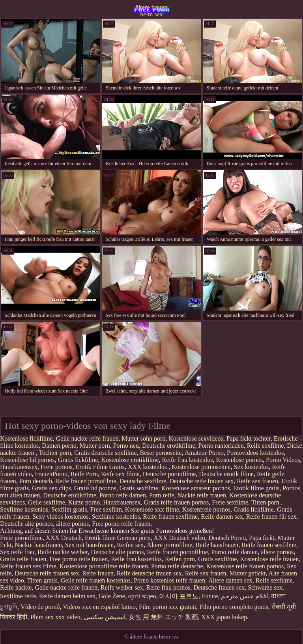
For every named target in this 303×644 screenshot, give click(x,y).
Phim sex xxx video (55, 617)
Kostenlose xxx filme (152, 509)
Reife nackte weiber (63, 552)
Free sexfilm (106, 509)
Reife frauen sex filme (28, 566)
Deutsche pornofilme (169, 474)
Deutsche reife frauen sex (201, 481)
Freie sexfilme (230, 502)
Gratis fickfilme (78, 460)
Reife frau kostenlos (188, 460)
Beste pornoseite (161, 453)
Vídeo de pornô (40, 607)
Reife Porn (84, 474)
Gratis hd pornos (95, 488)
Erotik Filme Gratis (100, 467)
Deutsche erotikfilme (169, 446)
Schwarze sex (265, 587)
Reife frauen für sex (271, 517)
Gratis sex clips (51, 488)
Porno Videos (283, 460)
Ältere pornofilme (169, 545)
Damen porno (59, 446)
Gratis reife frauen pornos (176, 502)
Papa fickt (262, 538)
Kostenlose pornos (239, 460)
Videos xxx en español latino (99, 607)
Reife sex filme (120, 474)
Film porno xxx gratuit (167, 607)
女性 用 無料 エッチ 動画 (163, 617)
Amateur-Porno (204, 453)
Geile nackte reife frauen (87, 438)
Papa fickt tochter (249, 438)
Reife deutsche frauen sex (149, 573)
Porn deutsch (36, 481)
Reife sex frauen (257, 481)
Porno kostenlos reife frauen (169, 580)
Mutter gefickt (248, 573)
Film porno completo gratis (234, 607)
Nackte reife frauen (202, 495)
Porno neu (126, 446)
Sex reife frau (17, 552)
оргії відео (142, 596)
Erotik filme (100, 538)
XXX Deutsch (64, 538)
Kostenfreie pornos (206, 509)
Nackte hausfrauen (38, 545)
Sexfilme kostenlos (24, 509)
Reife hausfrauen (217, 545)
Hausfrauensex (19, 467)
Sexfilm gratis (69, 509)
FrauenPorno (51, 474)
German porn (134, 538)
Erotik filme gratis (256, 488)
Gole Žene (112, 596)
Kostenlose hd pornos (27, 460)
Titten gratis (42, 580)
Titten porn (266, 502)
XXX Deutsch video (180, 538)
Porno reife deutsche (177, 566)
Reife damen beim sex (67, 596)
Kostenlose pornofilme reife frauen (104, 566)
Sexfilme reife (18, 596)
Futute (210, 596)
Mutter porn (95, 446)
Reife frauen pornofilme (86, 481)
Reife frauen (98, 573)
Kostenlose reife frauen (269, 559)
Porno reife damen (123, 495)
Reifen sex (130, 545)
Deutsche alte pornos (26, 524)
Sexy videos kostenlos (60, 517)
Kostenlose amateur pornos (196, 488)
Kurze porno (84, 502)
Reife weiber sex (122, 587)
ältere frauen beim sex (151, 10)
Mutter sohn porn (143, 438)
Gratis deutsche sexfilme (105, 453)
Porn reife (162, 495)
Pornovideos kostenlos (255, 453)
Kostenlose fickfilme (26, 438)
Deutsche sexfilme (143, 481)
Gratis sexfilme (139, 488)
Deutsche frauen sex (219, 587)
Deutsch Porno (227, 538)
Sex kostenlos (251, 467)
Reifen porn (180, 559)
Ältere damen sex (230, 580)
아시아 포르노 (179, 596)
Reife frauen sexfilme (171, 517)
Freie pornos (56, 467)
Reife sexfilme (266, 446)
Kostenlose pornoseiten (201, 467)
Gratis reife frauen (23, 559)
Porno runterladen (221, 446)
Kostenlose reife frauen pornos (245, 566)
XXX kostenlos (148, 467)
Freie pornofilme (21, 538)
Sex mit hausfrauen (90, 545)
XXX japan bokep (224, 617)
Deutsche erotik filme (226, 474)
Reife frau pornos (168, 587)
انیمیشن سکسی (105, 617)
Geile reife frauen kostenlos (96, 580)
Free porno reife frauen (121, 524)
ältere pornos (72, 524)
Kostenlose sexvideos (196, 438)
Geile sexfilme (47, 502)
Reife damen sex (222, 517)
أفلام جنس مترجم (244, 596)
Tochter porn (55, 453)
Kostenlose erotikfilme (130, 460)
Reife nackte (16, 587)
